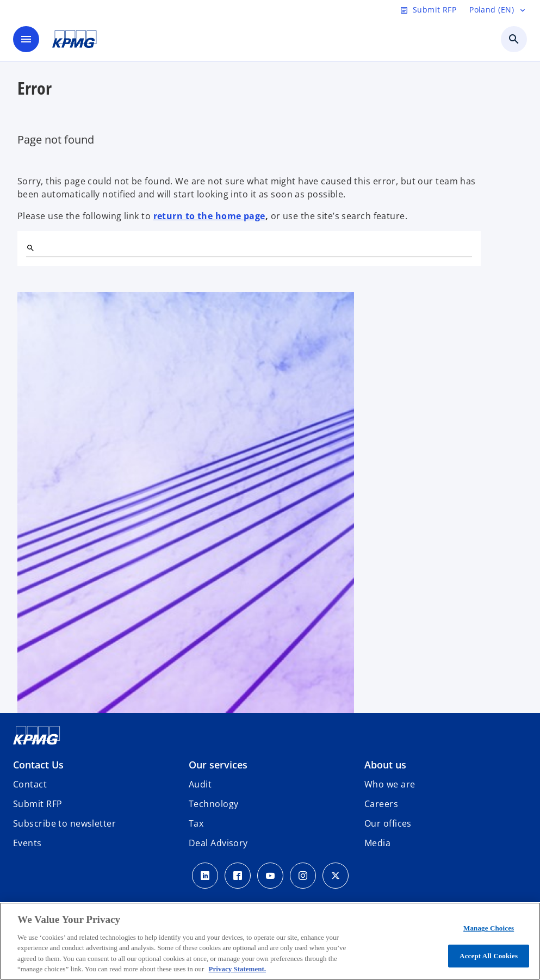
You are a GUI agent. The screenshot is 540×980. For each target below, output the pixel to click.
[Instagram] (303, 876)
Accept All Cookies (489, 956)
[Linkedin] (205, 876)
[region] (270, 941)
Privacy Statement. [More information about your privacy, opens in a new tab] (237, 969)
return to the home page (209, 216)
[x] (336, 876)
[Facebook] (238, 876)
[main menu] (26, 39)
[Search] (30, 248)
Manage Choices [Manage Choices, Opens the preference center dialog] (489, 928)
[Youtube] (270, 876)
